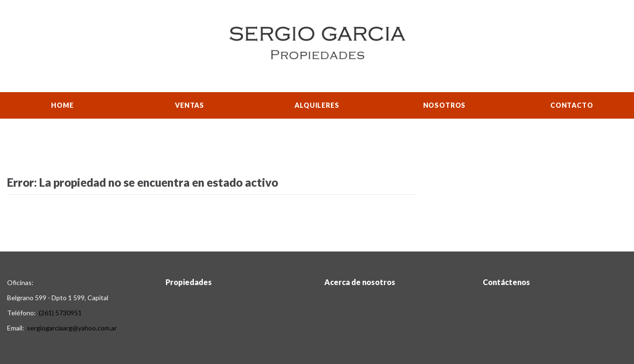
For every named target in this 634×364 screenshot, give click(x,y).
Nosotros (445, 105)
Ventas (190, 105)
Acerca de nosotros (360, 282)
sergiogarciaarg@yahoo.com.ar (72, 328)
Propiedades (189, 282)
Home (62, 105)
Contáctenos (506, 282)
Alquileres (317, 105)
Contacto (572, 105)
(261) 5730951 (60, 313)
